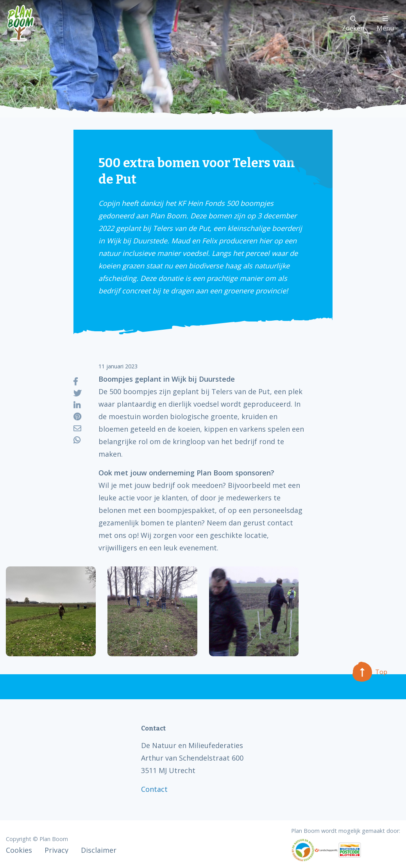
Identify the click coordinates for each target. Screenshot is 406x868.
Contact (154, 789)
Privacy (56, 850)
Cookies (19, 850)
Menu (385, 24)
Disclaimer (99, 850)
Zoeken (353, 24)
